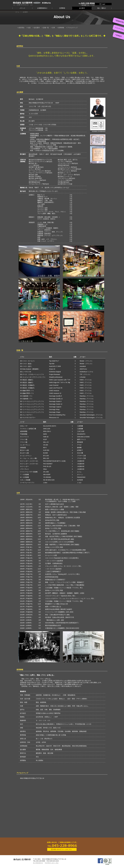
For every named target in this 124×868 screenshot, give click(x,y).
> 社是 (29, 28)
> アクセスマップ (72, 28)
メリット (22, 8)
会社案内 (82, 8)
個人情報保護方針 (38, 863)
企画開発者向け (42, 8)
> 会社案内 (36, 28)
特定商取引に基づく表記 (52, 863)
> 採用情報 (61, 28)
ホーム (17, 12)
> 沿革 (53, 28)
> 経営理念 (21, 28)
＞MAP (55, 717)
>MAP (57, 103)
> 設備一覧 (45, 28)
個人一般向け (102, 8)
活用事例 (62, 8)
